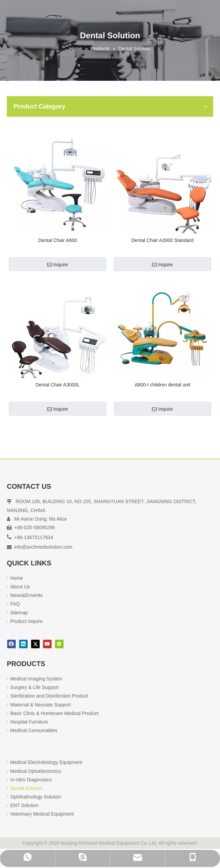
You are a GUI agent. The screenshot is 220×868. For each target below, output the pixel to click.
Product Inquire (26, 621)
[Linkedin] (23, 644)
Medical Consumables (34, 730)
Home (17, 578)
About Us (20, 587)
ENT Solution (24, 805)
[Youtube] (47, 644)
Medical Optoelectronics (36, 771)
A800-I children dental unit (162, 385)
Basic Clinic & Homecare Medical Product (54, 713)
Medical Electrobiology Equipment (46, 762)
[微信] (59, 644)
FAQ (15, 604)
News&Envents (26, 595)
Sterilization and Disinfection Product (49, 696)
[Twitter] (35, 644)
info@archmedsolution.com (43, 547)
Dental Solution (26, 788)
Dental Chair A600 (58, 240)
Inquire (58, 265)
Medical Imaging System (36, 679)
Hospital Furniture (29, 722)
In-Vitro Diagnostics (31, 780)
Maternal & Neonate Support (40, 705)
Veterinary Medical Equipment (42, 814)
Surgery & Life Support (35, 687)
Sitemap (19, 613)
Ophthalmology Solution (36, 797)
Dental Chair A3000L (58, 385)
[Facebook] (11, 644)
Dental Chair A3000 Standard (162, 240)
